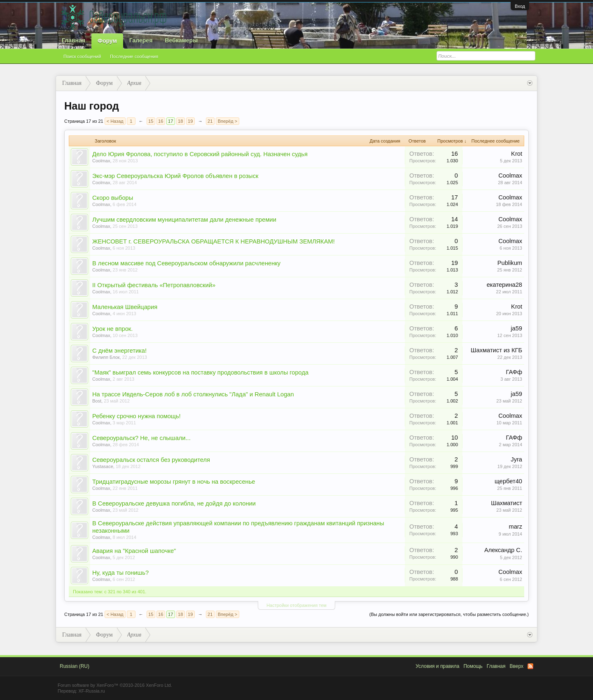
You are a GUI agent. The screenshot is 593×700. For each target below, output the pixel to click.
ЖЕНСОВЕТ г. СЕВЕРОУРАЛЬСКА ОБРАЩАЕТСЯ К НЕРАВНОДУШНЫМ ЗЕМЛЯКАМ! (214, 241)
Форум (107, 41)
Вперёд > (228, 121)
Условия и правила (437, 666)
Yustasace (103, 466)
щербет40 (508, 481)
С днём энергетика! (119, 351)
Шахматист (507, 503)
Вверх (517, 666)
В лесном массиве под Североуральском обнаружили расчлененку (186, 263)
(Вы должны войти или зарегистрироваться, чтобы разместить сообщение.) (449, 614)
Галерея (141, 40)
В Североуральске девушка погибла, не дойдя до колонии (174, 503)
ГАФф (514, 372)
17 (170, 121)
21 (210, 121)
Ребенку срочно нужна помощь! (137, 416)
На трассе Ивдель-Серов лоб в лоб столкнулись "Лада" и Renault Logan (193, 394)
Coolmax (101, 161)
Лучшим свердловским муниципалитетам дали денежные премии (184, 220)
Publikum (510, 263)
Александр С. (503, 550)
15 (151, 121)
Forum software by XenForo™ (115, 685)
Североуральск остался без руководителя (151, 460)
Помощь (473, 666)
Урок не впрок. (112, 329)
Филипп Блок (106, 357)
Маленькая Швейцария (125, 307)
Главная (74, 40)
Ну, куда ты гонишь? (120, 573)
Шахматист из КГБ (496, 350)
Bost (97, 401)
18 (180, 121)
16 (161, 121)
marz (515, 527)
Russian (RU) (75, 666)
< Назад (115, 121)
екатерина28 (504, 285)
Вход (520, 6)
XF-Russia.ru (91, 691)
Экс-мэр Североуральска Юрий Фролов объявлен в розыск (175, 176)
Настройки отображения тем (296, 605)
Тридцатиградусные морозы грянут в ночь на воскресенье (174, 482)
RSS (530, 666)
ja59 (516, 328)
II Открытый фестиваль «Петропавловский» (154, 285)
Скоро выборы (113, 198)
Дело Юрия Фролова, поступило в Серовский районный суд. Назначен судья (200, 154)
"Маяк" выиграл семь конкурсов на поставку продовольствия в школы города (200, 372)
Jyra (516, 459)
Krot (517, 154)
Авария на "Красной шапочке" (134, 551)
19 (190, 121)
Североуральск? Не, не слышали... (141, 438)
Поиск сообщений (82, 56)
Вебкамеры (181, 40)
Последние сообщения (134, 56)
